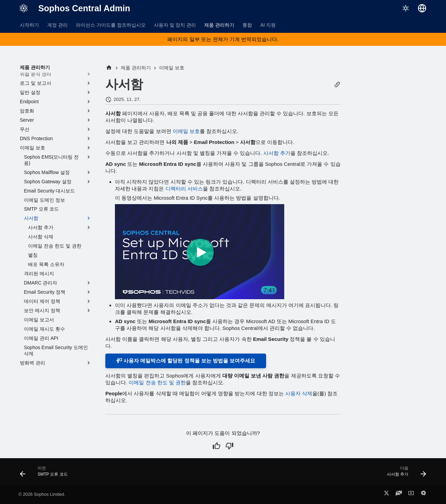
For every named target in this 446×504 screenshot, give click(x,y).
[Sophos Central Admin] (24, 8)
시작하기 (29, 25)
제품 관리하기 (219, 25)
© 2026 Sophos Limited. (42, 494)
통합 (247, 25)
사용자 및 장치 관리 (175, 25)
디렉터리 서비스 (184, 189)
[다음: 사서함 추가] (404, 474)
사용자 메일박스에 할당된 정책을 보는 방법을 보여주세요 (186, 361)
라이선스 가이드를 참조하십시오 (111, 25)
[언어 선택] (422, 8)
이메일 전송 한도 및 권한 (157, 382)
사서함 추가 (277, 153)
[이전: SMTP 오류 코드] (46, 474)
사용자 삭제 (299, 393)
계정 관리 (57, 25)
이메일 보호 (186, 131)
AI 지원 (268, 25)
